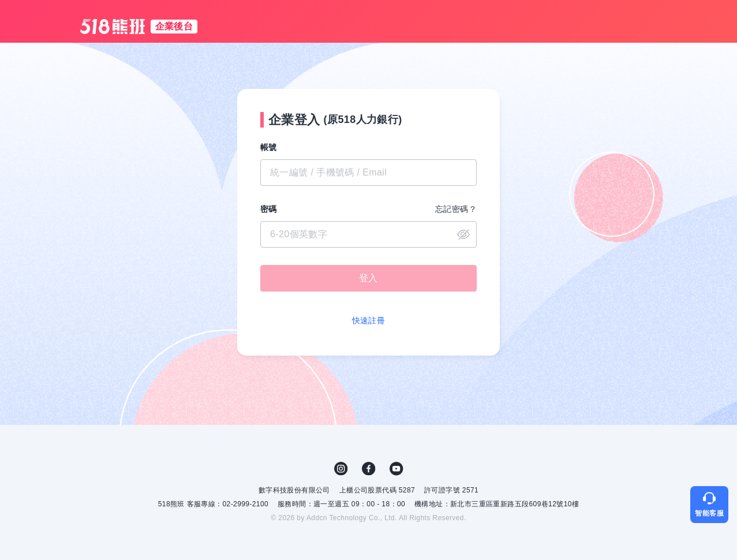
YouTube (396, 469)
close (463, 234)
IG (341, 469)
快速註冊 (369, 320)
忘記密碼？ (456, 209)
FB (369, 469)
